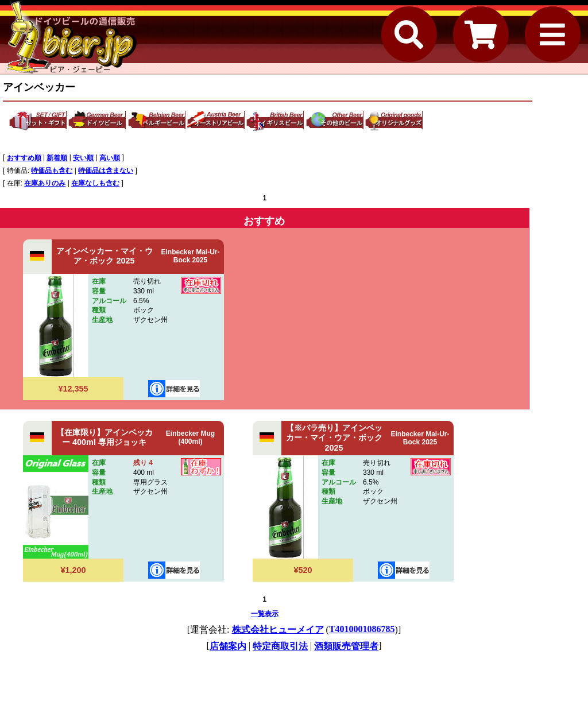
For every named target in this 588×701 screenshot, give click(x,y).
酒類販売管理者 (346, 646)
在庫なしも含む (95, 183)
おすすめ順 (24, 158)
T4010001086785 (362, 629)
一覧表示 (265, 614)
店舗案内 (228, 646)
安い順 (83, 158)
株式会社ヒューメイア (278, 630)
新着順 (57, 158)
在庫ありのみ (45, 183)
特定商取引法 (280, 646)
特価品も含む (52, 171)
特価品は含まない (106, 171)
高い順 (110, 158)
